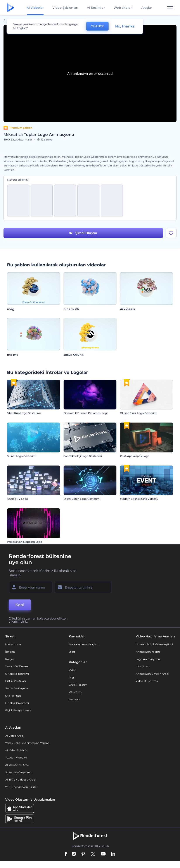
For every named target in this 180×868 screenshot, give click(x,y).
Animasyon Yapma (148, 652)
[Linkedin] (113, 854)
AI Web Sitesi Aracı (17, 765)
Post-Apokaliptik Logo (135, 456)
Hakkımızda (13, 644)
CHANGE (97, 26)
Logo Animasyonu (148, 659)
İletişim (10, 652)
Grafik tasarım (78, 685)
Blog (72, 652)
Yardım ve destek (17, 666)
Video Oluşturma (147, 681)
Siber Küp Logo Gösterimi (24, 413)
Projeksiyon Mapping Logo (25, 542)
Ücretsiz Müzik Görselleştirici (154, 644)
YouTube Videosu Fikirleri (22, 787)
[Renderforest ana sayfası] (10, 8)
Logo (72, 677)
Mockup (74, 699)
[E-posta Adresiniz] (83, 587)
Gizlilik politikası (16, 681)
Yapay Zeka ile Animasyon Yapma (27, 743)
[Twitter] (93, 854)
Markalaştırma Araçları (84, 644)
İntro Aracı (143, 666)
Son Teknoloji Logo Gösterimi (83, 456)
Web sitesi (75, 692)
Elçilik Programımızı (18, 710)
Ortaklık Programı (17, 674)
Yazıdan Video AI (16, 758)
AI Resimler (96, 8)
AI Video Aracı (14, 736)
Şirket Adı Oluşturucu (19, 772)
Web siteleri (123, 8)
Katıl (20, 605)
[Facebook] (66, 854)
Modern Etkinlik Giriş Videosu (139, 499)
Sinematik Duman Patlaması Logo (86, 413)
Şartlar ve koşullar (17, 688)
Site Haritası (13, 696)
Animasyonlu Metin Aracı (152, 674)
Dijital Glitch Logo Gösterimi (82, 499)
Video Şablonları (65, 8)
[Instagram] (74, 854)
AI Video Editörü (16, 750)
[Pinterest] (83, 854)
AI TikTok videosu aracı (20, 780)
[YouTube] (103, 854)
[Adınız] (31, 587)
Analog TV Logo (17, 499)
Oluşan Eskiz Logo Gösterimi (139, 413)
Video (73, 670)
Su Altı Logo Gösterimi (22, 456)
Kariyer (10, 659)
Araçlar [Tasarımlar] (147, 8)
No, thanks (125, 26)
